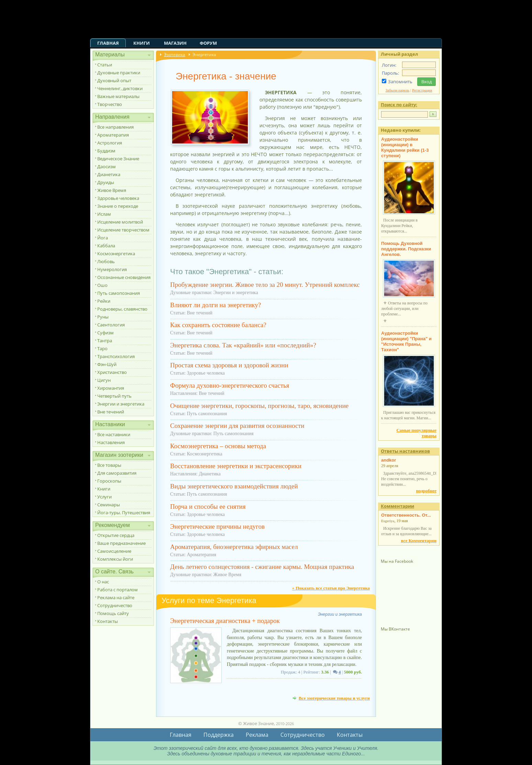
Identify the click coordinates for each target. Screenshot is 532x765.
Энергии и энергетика (121, 404)
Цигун (104, 380)
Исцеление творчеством (123, 230)
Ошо (102, 285)
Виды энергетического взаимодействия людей (234, 486)
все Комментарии (419, 541)
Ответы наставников (405, 451)
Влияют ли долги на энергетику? (216, 305)
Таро (102, 348)
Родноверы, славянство (122, 309)
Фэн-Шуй (107, 364)
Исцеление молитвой (120, 222)
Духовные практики (119, 73)
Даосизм (107, 166)
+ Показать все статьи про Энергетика (331, 588)
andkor (389, 460)
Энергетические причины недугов (217, 526)
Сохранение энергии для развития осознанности (237, 426)
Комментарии (397, 506)
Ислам (104, 214)
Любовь (106, 261)
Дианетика (109, 174)
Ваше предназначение (121, 543)
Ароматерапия (113, 135)
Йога (103, 238)
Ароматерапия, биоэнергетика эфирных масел (234, 547)
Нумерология (112, 269)
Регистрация (422, 90)
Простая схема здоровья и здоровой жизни (229, 365)
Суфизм (106, 333)
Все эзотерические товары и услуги (334, 698)
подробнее (426, 491)
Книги (142, 43)
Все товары (109, 465)
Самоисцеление (114, 551)
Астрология (110, 143)
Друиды (106, 182)
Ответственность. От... (406, 515)
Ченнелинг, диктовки (120, 88)
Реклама (257, 735)
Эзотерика (175, 55)
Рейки (104, 301)
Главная (108, 43)
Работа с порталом (118, 590)
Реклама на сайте (116, 597)
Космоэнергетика (116, 254)
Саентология (111, 325)
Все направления (115, 127)
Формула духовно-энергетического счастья (230, 385)
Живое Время (112, 190)
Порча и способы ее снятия (208, 507)
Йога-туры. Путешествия (124, 513)
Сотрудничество (115, 605)
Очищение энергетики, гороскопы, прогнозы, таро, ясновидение (259, 406)
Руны (103, 317)
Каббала (106, 246)
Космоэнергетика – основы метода (218, 446)
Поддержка (219, 735)
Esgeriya (388, 521)
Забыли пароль (398, 90)
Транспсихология (116, 356)
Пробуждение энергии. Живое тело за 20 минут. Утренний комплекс (265, 285)
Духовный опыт (114, 80)
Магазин (175, 43)
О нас (103, 582)
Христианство (112, 372)
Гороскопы (109, 481)
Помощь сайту (113, 613)
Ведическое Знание (118, 159)
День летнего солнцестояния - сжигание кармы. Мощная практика (262, 567)
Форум (208, 43)
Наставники (110, 424)
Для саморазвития (117, 473)
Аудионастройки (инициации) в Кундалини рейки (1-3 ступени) (405, 147)
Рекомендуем (113, 525)
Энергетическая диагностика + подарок (225, 621)
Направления (112, 117)
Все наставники (114, 434)
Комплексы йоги (115, 559)
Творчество (110, 104)
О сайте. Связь (114, 572)
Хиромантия (111, 388)
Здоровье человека (118, 198)
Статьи (105, 65)
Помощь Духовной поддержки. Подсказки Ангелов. (406, 249)
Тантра (105, 341)
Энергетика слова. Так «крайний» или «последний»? (243, 345)
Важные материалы (118, 96)
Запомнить (400, 82)
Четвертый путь (114, 396)
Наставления (111, 442)
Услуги (104, 497)
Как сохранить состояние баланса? (218, 325)
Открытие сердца (116, 535)
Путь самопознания (119, 293)
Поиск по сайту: (399, 105)
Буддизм (106, 151)
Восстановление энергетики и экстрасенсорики (236, 466)
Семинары (109, 505)
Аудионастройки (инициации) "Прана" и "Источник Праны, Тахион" (406, 341)
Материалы (110, 55)
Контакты (108, 621)
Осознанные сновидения (124, 277)
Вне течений (111, 412)
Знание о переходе (118, 206)
